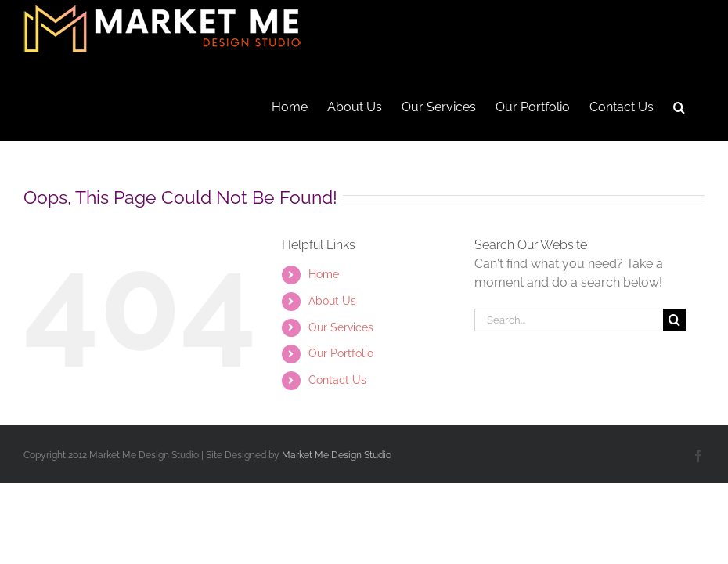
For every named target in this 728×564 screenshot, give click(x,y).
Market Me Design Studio (337, 455)
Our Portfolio (341, 353)
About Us (332, 301)
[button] (679, 106)
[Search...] (569, 320)
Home (324, 274)
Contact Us (337, 380)
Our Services (341, 327)
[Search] (674, 320)
